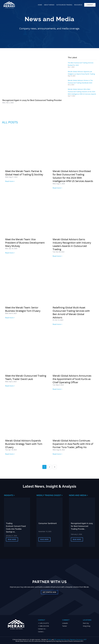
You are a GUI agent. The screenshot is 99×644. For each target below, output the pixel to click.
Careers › (41, 632)
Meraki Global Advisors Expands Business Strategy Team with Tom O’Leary (24, 444)
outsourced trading (64, 5)
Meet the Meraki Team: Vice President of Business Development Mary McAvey (25, 243)
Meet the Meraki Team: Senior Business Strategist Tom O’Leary (23, 309)
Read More (12, 539)
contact (90, 5)
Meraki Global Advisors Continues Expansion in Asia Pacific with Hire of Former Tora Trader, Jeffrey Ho (73, 444)
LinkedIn (65, 623)
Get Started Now (49, 592)
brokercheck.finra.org (63, 640)
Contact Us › (42, 629)
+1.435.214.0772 (43, 623)
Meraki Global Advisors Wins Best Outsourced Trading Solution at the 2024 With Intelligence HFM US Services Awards (82, 92)
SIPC (55, 640)
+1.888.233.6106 (43, 626)
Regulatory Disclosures (76, 640)
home (40, 5)
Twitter (65, 626)
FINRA (50, 640)
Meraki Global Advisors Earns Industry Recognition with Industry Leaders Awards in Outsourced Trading (72, 244)
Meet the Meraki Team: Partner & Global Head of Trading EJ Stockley (24, 173)
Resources (78, 5)
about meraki (49, 5)
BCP (85, 640)
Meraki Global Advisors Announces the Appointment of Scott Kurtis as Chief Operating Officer (72, 379)
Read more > (10, 181)
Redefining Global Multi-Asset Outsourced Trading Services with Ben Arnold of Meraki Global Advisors (71, 312)
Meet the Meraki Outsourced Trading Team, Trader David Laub (26, 377)
